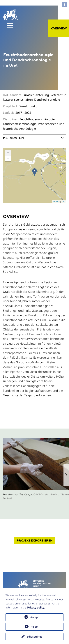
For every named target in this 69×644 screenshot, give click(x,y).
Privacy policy (36, 607)
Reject (34, 627)
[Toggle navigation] (10, 26)
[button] (66, 475)
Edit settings (35, 637)
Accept (34, 617)
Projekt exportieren (35, 540)
